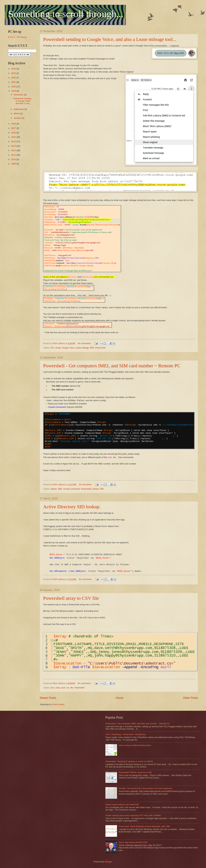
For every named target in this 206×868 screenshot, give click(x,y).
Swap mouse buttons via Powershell (122, 804)
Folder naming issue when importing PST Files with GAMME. (133, 815)
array (58, 688)
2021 (14, 82)
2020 (14, 87)
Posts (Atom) (58, 704)
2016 (14, 133)
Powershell (100, 348)
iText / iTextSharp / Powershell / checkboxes (126, 734)
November (19, 95)
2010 (14, 159)
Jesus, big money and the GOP (133, 842)
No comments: (85, 343)
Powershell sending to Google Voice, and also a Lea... (22, 101)
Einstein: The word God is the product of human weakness (145, 788)
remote (95, 489)
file (72, 688)
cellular (54, 489)
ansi (52, 688)
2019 (14, 91)
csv (68, 688)
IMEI (60, 489)
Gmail (58, 348)
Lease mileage (82, 348)
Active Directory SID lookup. (72, 507)
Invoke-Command (72, 489)
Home (119, 698)
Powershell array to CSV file (71, 598)
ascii (63, 688)
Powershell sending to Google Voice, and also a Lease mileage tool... (110, 39)
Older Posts (190, 698)
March (17, 113)
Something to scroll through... (66, 14)
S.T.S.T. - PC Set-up (17, 37)
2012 (14, 150)
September (19, 109)
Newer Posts (48, 698)
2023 (14, 73)
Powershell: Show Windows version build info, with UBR (144, 826)
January (18, 118)
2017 (14, 128)
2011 (14, 155)
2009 (14, 164)
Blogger (108, 862)
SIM (102, 489)
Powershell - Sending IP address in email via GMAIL (129, 761)
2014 (14, 142)
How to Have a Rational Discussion (135, 745)
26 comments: (86, 485)
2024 (14, 69)
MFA (92, 348)
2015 (14, 137)
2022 (14, 78)
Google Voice (68, 348)
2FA (52, 348)
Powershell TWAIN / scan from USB (135, 772)
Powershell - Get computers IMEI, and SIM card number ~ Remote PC (112, 366)
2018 (14, 124)
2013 (14, 146)
